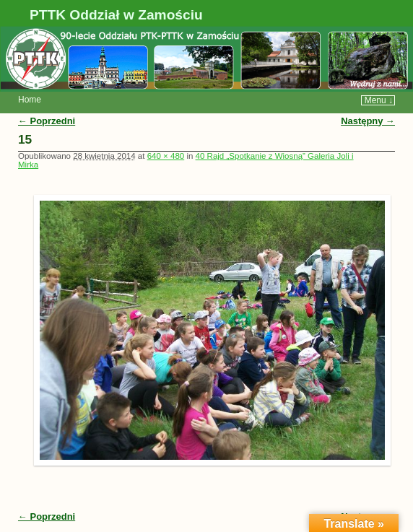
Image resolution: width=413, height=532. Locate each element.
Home (30, 100)
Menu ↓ (379, 100)
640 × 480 (166, 156)
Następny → (368, 121)
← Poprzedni (47, 121)
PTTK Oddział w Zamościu (116, 15)
